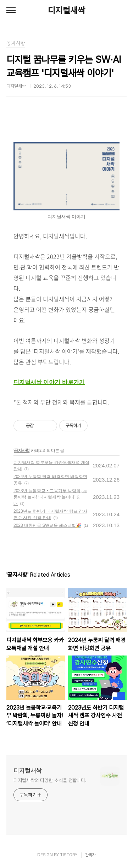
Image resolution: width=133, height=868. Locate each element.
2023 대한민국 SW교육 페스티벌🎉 (47, 525)
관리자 (90, 855)
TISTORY (69, 855)
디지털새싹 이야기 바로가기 (49, 382)
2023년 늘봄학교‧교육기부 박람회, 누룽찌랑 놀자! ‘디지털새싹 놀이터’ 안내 (50, 497)
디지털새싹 (66, 10)
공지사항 (22, 450)
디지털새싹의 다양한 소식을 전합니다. (50, 780)
